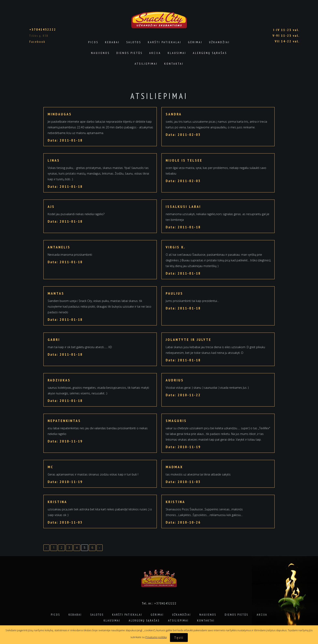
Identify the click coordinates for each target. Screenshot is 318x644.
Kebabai (112, 42)
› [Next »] (100, 548)
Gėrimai (195, 42)
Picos (93, 42)
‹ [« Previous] (46, 548)
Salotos (134, 42)
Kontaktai (174, 64)
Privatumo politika (156, 637)
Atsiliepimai (146, 64)
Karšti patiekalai (165, 42)
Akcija (155, 53)
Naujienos (100, 53)
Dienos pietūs (129, 53)
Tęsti (179, 638)
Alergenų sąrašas (210, 53)
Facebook (37, 42)
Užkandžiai (219, 42)
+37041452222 (43, 29)
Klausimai (177, 53)
